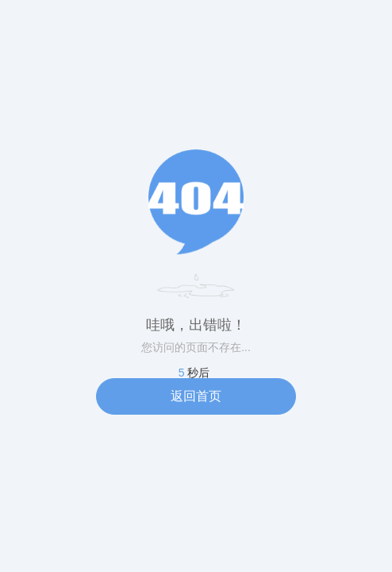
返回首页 (196, 396)
